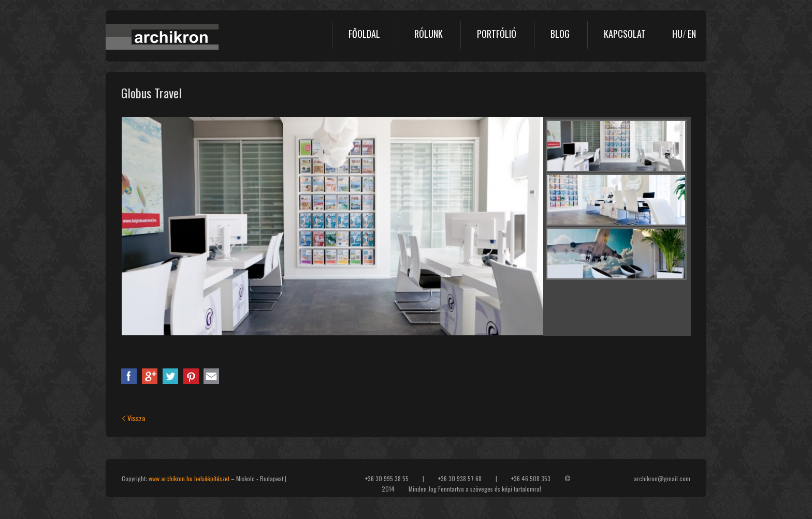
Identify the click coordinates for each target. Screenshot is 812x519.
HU (677, 34)
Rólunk (429, 34)
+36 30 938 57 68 (460, 478)
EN (692, 34)
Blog (560, 34)
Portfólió (497, 34)
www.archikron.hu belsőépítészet (189, 478)
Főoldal (364, 34)
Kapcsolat (625, 34)
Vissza (133, 418)
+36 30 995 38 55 (387, 478)
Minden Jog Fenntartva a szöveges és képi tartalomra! (475, 489)
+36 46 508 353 (531, 478)
